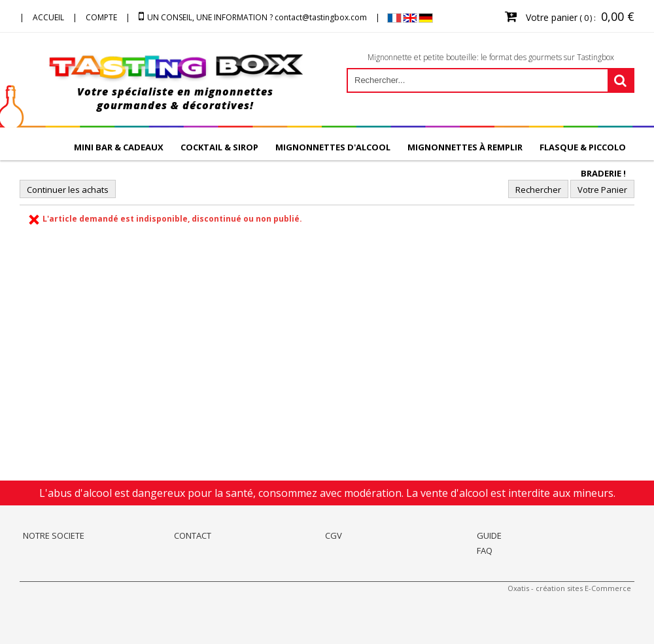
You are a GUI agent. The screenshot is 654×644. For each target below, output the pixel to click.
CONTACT (193, 535)
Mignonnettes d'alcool (333, 147)
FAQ (485, 551)
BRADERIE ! (603, 173)
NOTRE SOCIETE (54, 535)
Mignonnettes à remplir (465, 147)
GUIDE (489, 535)
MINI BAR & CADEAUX (119, 147)
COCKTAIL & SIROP (219, 147)
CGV (334, 535)
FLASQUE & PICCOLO (583, 147)
